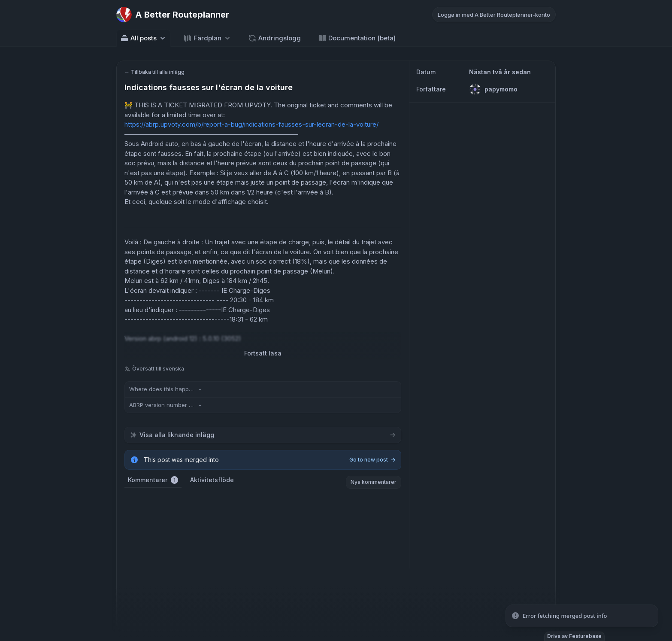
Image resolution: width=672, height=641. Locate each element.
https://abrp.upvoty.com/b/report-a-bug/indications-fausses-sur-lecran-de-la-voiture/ (251, 124)
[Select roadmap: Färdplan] (207, 38)
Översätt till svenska (154, 369)
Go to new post (372, 460)
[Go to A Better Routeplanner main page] (173, 15)
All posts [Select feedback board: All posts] (144, 38)
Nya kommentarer (374, 482)
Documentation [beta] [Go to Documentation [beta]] (357, 38)
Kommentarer (153, 480)
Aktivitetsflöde (212, 480)
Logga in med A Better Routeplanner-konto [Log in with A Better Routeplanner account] (494, 15)
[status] (582, 616)
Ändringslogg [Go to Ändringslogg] (274, 38)
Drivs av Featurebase (574, 636)
